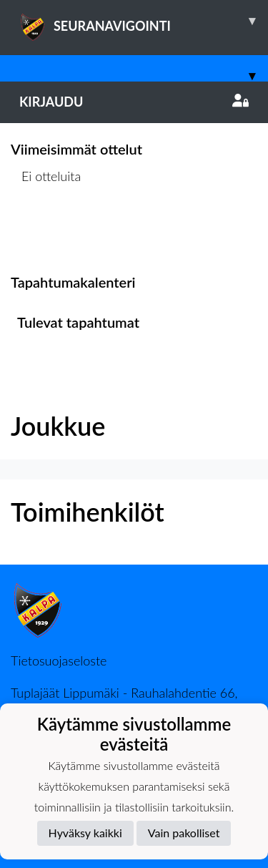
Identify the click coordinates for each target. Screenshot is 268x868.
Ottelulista (46, 231)
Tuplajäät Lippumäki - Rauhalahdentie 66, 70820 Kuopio (124, 700)
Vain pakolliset (184, 833)
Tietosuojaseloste (59, 660)
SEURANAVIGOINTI (144, 21)
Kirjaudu (134, 102)
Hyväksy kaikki (85, 833)
